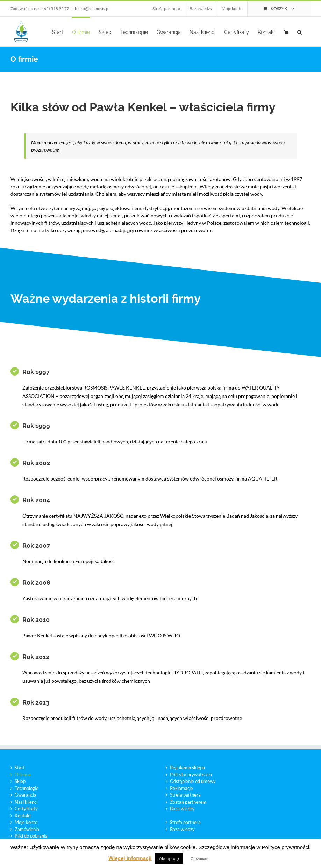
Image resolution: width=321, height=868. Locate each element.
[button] (299, 31)
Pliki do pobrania (31, 836)
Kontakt (23, 815)
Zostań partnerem (188, 802)
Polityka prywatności (191, 775)
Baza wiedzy (182, 808)
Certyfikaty (26, 808)
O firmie (23, 775)
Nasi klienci (26, 802)
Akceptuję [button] (169, 858)
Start (20, 768)
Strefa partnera (185, 795)
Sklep (20, 781)
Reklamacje (181, 788)
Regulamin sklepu (187, 768)
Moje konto (26, 822)
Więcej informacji (130, 858)
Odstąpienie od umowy (193, 781)
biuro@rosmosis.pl (92, 9)
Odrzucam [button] (199, 859)
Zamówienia (27, 829)
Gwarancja (26, 795)
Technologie (27, 788)
